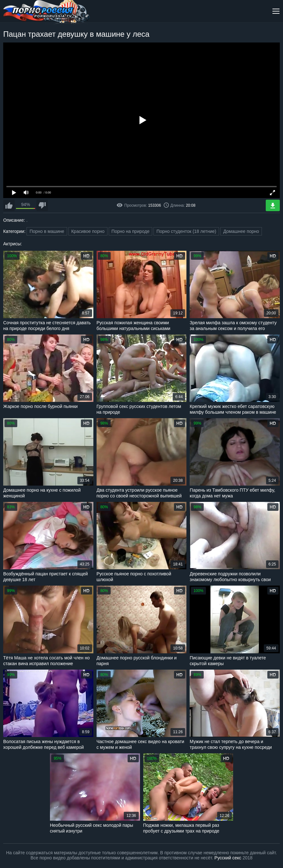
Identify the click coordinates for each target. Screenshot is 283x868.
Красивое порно (88, 231)
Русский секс (228, 858)
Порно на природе (131, 231)
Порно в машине (47, 231)
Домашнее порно (241, 231)
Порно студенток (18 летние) (186, 231)
